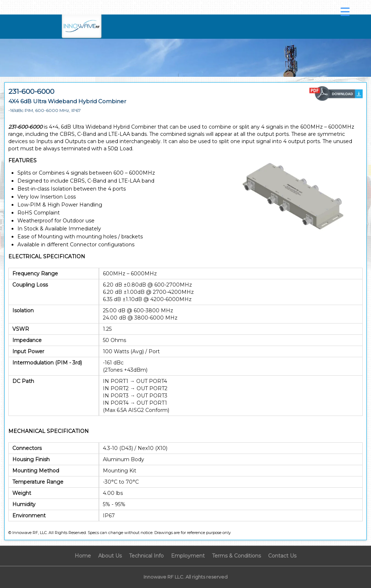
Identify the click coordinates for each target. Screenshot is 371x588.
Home (83, 556)
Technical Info (146, 556)
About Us (110, 556)
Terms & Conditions (236, 556)
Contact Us (282, 556)
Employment (188, 556)
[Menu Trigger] (345, 12)
